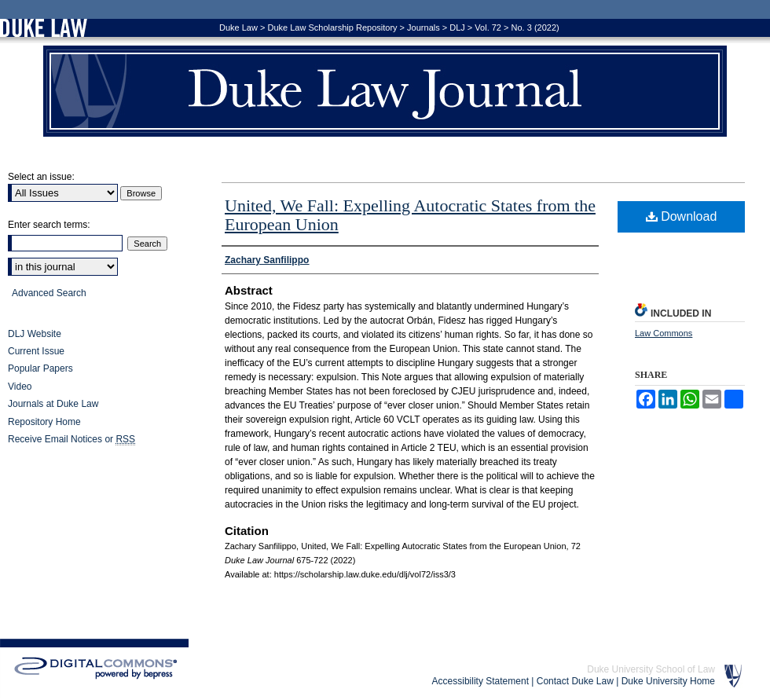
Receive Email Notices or (71, 440)
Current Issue (36, 351)
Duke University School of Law (651, 669)
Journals (423, 27)
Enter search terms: (49, 225)
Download (682, 216)
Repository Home (44, 422)
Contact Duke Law (575, 681)
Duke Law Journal (385, 91)
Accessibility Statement (480, 681)
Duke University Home (668, 681)
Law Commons (664, 333)
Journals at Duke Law (53, 404)
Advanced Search (49, 293)
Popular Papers (40, 368)
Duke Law (238, 27)
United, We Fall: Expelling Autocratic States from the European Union (410, 215)
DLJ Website (35, 334)
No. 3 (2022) (535, 27)
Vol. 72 (488, 27)
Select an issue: (41, 177)
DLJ (457, 27)
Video (20, 387)
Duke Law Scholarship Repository (332, 27)
